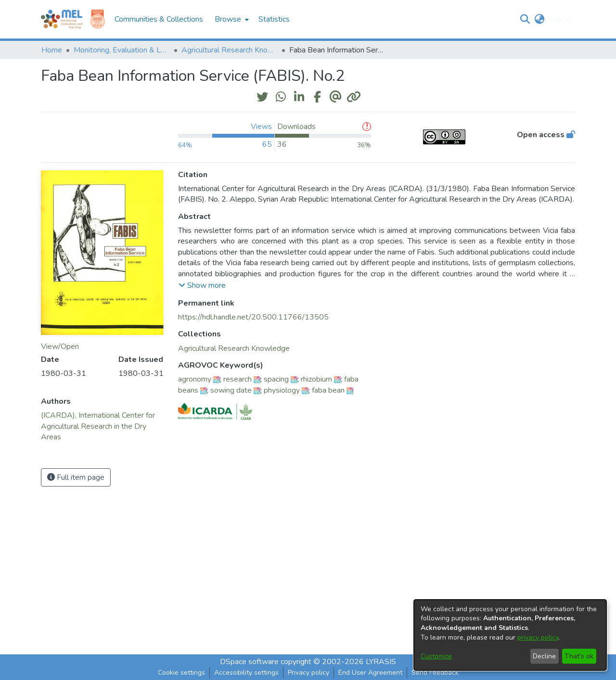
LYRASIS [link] (381, 662)
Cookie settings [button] (181, 673)
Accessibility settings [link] (246, 673)
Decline (544, 656)
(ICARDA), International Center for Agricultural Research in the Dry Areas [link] (98, 426)
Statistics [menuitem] (274, 19)
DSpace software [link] (249, 662)
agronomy (195, 379)
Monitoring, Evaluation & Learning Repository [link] (122, 50)
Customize (436, 656)
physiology (282, 390)
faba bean (328, 390)
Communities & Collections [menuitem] (159, 19)
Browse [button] (228, 19)
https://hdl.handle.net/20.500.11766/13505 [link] (253, 317)
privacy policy (538, 637)
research (237, 379)
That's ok (579, 656)
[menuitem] (231, 19)
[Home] (62, 19)
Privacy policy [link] (308, 673)
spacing (276, 379)
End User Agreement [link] (370, 673)
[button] (525, 19)
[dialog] (510, 635)
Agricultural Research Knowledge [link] (230, 50)
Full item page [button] (76, 477)
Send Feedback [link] (435, 673)
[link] (234, 348)
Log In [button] (559, 19)
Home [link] (52, 50)
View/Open (60, 346)
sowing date (231, 390)
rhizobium (316, 379)
